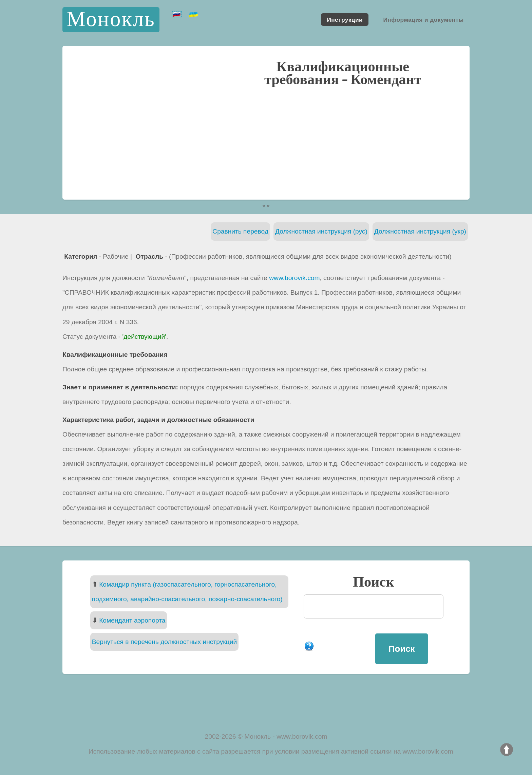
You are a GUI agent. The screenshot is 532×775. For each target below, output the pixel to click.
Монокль (111, 20)
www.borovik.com (294, 278)
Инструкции (345, 19)
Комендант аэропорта (132, 620)
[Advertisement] (266, 142)
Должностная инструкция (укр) (420, 231)
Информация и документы (423, 19)
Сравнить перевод (240, 231)
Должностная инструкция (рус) (321, 231)
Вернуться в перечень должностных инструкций (164, 642)
